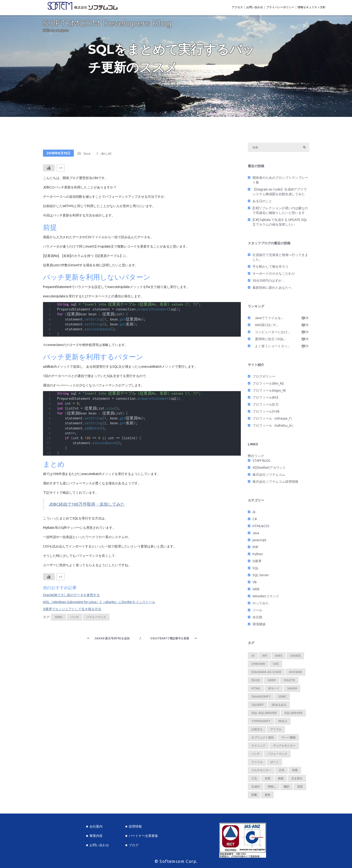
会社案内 (96, 826)
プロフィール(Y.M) (266, 413)
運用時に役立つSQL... (270, 340)
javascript (259, 541)
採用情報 (135, 826)
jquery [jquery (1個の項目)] (258, 706)
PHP (255, 548)
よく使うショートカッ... (272, 347)
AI (254, 513)
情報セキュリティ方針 (312, 7)
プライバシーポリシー (280, 7)
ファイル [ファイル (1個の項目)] (257, 763)
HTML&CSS (261, 527)
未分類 (257, 619)
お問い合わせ (255, 7)
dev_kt (106, 155)
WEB (256, 591)
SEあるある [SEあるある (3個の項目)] (279, 706)
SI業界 (257, 562)
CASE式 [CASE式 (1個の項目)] (295, 657)
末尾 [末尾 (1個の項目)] (267, 780)
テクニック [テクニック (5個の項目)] (258, 747)
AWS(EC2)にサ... (267, 326)
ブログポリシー (264, 378)
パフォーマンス (96, 618)
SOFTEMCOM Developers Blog (107, 25)
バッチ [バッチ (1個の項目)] (256, 755)
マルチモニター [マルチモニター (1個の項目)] (261, 772)
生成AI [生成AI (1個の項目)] (256, 788)
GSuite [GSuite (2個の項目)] (289, 682)
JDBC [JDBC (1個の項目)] (282, 698)
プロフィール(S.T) (265, 406)
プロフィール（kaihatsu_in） (274, 427)
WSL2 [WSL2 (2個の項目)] (283, 722)
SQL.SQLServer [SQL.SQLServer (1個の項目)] (264, 714)
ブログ (134, 845)
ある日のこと (262, 202)
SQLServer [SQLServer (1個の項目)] (293, 714)
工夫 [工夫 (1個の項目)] (254, 780)
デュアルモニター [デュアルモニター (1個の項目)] (284, 747)
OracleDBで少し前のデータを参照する (71, 596)
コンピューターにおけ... (272, 333)
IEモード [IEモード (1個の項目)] (274, 690)
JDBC (59, 618)
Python (258, 555)
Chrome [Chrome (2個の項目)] (258, 665)
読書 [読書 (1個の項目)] (254, 796)
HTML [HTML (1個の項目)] (256, 690)
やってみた (261, 605)
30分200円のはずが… (269, 282)
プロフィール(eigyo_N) (269, 392)
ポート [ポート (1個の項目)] (274, 763)
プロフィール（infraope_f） (273, 420)
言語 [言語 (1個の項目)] (300, 788)
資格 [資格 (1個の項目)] (267, 796)
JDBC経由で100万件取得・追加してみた (87, 506)
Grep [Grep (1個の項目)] (272, 682)
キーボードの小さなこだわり (274, 275)
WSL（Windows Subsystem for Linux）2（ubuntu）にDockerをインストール (99, 603)
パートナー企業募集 (143, 836)
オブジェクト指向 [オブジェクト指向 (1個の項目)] (263, 739)
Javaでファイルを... (269, 319)
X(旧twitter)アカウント (269, 469)
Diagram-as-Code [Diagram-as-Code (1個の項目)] (266, 673)
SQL (256, 569)
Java (87, 155)
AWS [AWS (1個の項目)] (279, 657)
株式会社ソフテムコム (269, 476)
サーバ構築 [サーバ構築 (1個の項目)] (288, 739)
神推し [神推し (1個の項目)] (272, 788)
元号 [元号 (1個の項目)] (281, 772)
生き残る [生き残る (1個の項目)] (297, 780)
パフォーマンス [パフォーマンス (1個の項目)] (277, 755)
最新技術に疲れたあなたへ (272, 289)
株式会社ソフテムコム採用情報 (275, 483)
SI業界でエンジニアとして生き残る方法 (72, 610)
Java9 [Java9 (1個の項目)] (292, 690)
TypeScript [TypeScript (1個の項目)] (261, 722)
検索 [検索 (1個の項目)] (281, 780)
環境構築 (259, 626)
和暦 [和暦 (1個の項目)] (295, 772)
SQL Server (261, 576)
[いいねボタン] (49, 169)
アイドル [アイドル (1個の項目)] (276, 731)
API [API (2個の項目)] (265, 657)
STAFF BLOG (261, 462)
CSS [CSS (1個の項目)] (276, 665)
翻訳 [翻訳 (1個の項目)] (287, 788)
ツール (257, 612)
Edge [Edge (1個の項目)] (256, 682)
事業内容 (96, 836)
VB (255, 583)
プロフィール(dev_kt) (268, 385)
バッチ (75, 618)
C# (255, 520)
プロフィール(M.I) (265, 399)
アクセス (237, 7)
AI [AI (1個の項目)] (253, 657)
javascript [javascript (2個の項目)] (261, 698)
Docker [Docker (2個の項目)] (295, 673)
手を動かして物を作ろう (270, 268)
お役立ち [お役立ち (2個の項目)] (257, 731)
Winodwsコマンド (266, 598)
